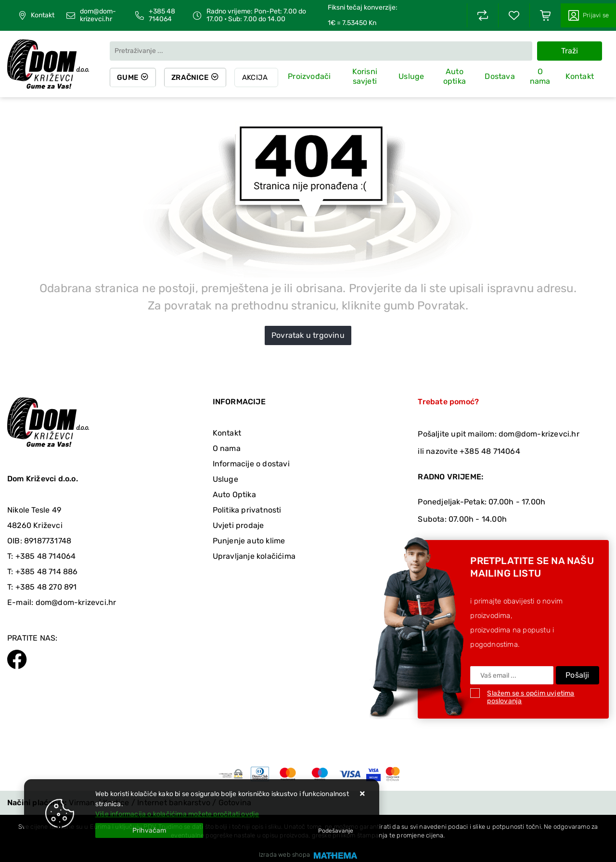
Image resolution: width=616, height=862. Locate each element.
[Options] (336, 831)
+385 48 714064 (162, 15)
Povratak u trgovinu (308, 335)
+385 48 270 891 (46, 587)
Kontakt (43, 15)
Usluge (413, 76)
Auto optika (455, 77)
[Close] (149, 830)
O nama (540, 77)
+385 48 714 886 (47, 572)
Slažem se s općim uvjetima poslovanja (531, 697)
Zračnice (192, 77)
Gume (128, 77)
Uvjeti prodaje (238, 525)
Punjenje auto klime (249, 541)
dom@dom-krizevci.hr (98, 15)
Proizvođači (312, 76)
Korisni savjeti (367, 77)
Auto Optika (234, 495)
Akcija (258, 77)
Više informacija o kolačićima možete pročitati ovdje (177, 814)
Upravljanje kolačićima (254, 556)
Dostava (500, 76)
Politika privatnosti (247, 510)
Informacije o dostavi (251, 464)
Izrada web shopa (284, 855)
